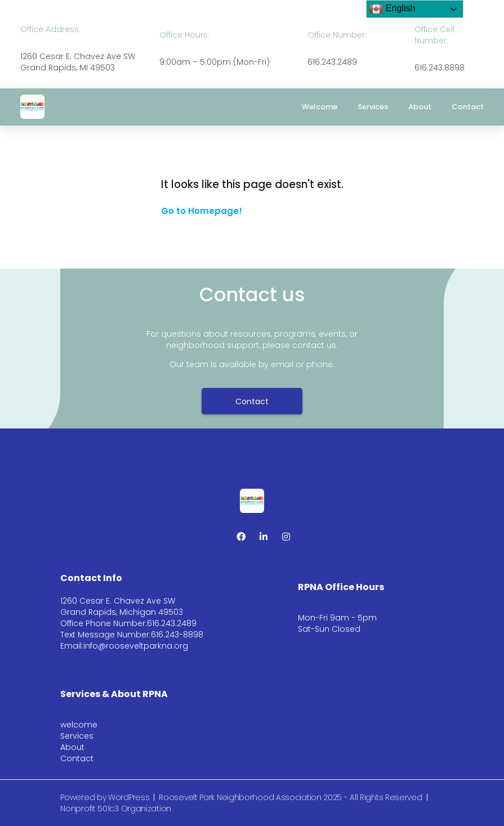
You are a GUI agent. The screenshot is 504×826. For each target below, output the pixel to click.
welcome (320, 107)
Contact (468, 107)
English (392, 9)
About (420, 107)
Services (373, 107)
